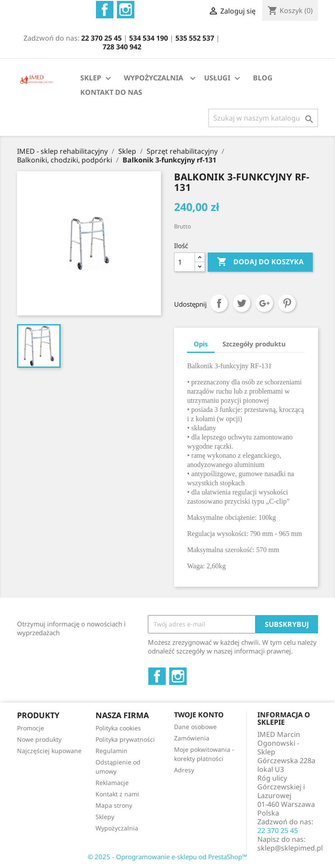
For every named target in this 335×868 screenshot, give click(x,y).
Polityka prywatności (125, 739)
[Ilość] (185, 262)
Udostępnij (219, 303)
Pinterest (287, 303)
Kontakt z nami (117, 794)
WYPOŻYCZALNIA (154, 78)
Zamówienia (192, 738)
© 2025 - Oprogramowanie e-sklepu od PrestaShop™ (167, 857)
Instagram (126, 10)
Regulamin (111, 751)
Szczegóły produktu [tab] (254, 344)
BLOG (263, 78)
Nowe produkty (39, 739)
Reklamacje (112, 783)
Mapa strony (114, 805)
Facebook (105, 10)
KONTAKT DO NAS (111, 92)
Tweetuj (242, 303)
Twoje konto (199, 715)
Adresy (184, 770)
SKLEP (97, 78)
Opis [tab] (201, 344)
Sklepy (105, 817)
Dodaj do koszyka (260, 262)
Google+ (264, 303)
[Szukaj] (263, 118)
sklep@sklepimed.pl (290, 848)
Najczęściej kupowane (49, 751)
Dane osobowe (195, 727)
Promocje (31, 728)
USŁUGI (223, 78)
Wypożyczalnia (117, 828)
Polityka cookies (118, 728)
